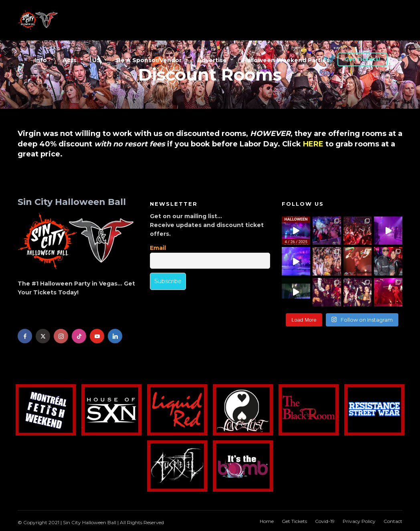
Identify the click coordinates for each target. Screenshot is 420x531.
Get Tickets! (362, 59)
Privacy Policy (359, 521)
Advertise (212, 60)
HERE (313, 144)
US (96, 60)
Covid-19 (325, 521)
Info (41, 60)
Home (267, 521)
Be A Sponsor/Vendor (149, 60)
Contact (393, 521)
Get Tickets (294, 521)
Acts (70, 60)
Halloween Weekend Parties (286, 60)
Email (158, 248)
